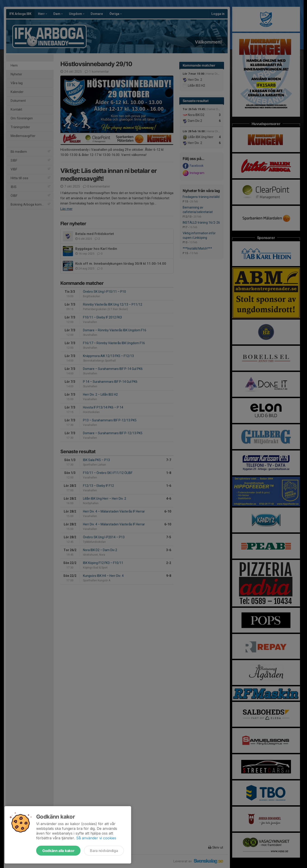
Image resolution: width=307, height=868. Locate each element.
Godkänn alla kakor (58, 851)
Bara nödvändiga (104, 851)
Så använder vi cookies (96, 838)
